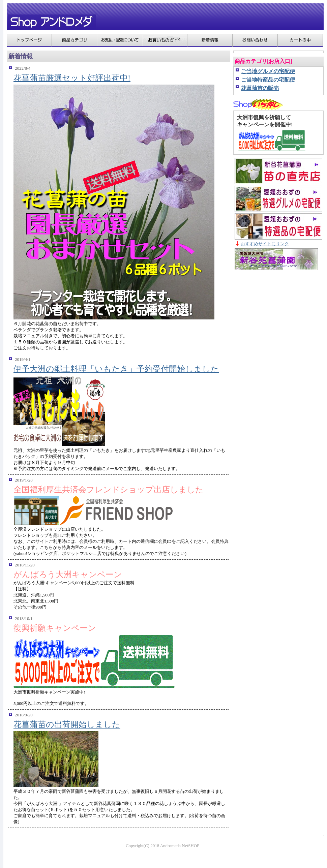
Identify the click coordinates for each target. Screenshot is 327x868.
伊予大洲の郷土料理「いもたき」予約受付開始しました (116, 369)
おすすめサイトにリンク (265, 244)
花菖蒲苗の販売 (260, 88)
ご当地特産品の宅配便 (268, 80)
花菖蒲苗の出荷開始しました (67, 724)
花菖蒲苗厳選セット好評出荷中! (72, 78)
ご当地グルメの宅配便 (268, 71)
